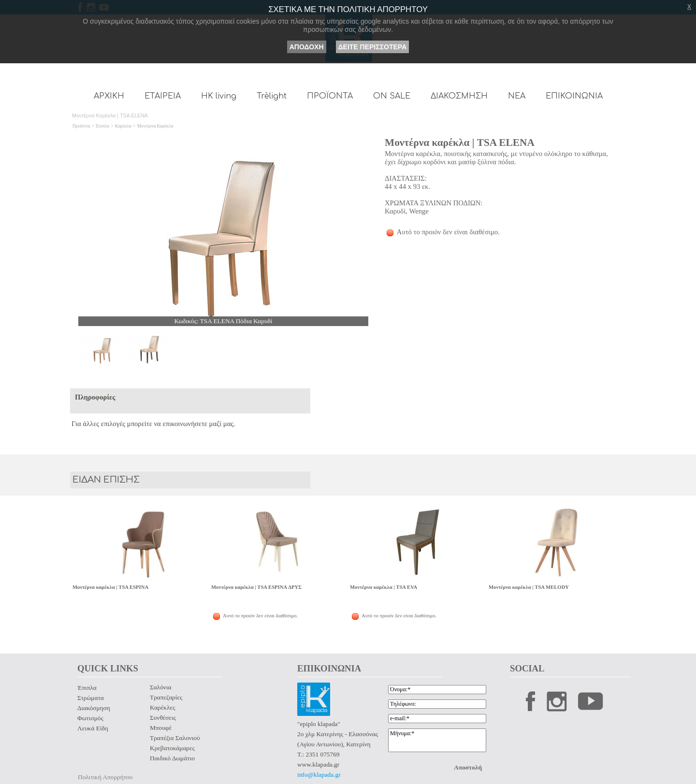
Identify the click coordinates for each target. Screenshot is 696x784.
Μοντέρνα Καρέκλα (155, 126)
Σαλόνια (160, 687)
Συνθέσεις (163, 718)
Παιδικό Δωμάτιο (172, 758)
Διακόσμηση (94, 708)
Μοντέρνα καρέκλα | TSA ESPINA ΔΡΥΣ (256, 587)
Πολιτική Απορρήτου (105, 777)
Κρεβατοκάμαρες (172, 748)
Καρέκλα (123, 126)
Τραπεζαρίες (166, 697)
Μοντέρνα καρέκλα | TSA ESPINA (110, 587)
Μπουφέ (161, 728)
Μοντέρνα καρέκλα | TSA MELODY (529, 587)
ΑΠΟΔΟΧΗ (307, 47)
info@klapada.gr (319, 775)
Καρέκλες (162, 707)
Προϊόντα (81, 126)
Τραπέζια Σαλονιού (175, 738)
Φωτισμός (90, 718)
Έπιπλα (102, 126)
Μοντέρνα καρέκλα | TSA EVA (384, 587)
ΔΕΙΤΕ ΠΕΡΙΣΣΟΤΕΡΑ (373, 47)
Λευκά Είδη (93, 728)
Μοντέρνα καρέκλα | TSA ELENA (460, 143)
